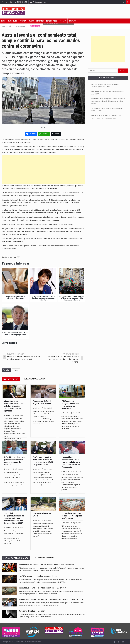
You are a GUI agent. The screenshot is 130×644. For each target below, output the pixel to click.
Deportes (40, 21)
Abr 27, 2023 (19, 469)
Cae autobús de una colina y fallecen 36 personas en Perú (43, 588)
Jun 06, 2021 (77, 413)
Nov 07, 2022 (77, 471)
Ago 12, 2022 (77, 523)
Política (23, 21)
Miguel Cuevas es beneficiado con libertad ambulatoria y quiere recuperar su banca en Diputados (14, 406)
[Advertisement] (43, 170)
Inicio (3, 21)
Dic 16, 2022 (19, 528)
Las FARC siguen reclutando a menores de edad (38, 576)
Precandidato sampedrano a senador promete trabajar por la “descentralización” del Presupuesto (71, 462)
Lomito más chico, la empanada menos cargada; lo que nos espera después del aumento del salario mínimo (108, 101)
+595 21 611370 (21, 2)
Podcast (63, 21)
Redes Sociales (21, 26)
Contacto (73, 21)
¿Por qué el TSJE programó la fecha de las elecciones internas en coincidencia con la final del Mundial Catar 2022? (14, 518)
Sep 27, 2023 (48, 408)
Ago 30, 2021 (48, 520)
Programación (7, 26)
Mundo (31, 21)
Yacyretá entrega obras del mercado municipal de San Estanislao (72, 516)
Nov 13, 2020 (19, 415)
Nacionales (13, 21)
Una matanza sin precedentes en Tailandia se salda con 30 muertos (46, 565)
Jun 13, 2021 (48, 469)
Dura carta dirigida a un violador (32, 611)
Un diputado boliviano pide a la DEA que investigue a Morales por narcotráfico (51, 599)
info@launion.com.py (38, 2)
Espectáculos (52, 21)
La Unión (8, 415)
